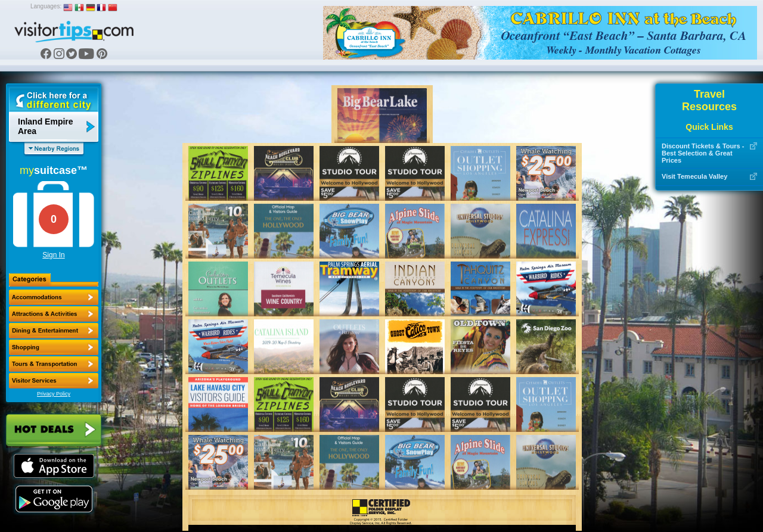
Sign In (53, 255)
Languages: (46, 6)
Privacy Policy (54, 394)
